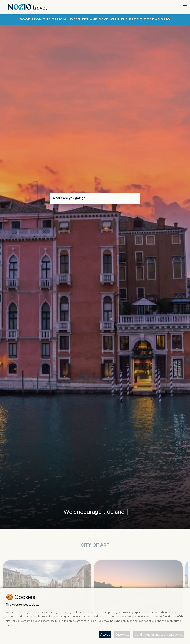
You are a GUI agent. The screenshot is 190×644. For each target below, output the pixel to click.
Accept (105, 634)
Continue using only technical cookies (159, 634)
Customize (122, 634)
